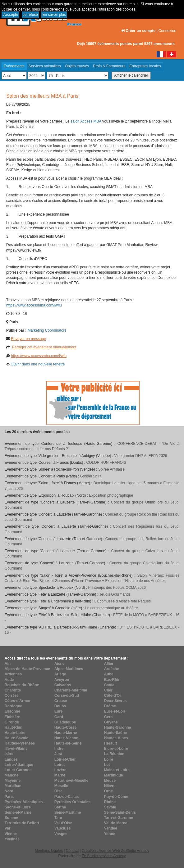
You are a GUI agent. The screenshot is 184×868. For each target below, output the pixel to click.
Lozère (60, 770)
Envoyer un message (28, 339)
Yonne (110, 834)
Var (8, 828)
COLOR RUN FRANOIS (106, 463)
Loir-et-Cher (65, 759)
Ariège (60, 674)
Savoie (110, 807)
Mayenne (13, 781)
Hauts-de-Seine (68, 743)
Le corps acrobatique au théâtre (111, 608)
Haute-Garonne (118, 727)
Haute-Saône (115, 733)
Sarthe (60, 807)
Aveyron (62, 680)
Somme (11, 818)
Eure (59, 711)
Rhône (110, 802)
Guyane (111, 722)
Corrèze (12, 696)
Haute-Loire (15, 733)
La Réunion (114, 754)
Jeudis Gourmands (115, 594)
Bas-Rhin (112, 680)
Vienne (11, 834)
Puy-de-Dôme (116, 797)
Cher (108, 690)
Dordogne (14, 706)
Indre (59, 749)
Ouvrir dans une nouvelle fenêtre (38, 364)
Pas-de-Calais (67, 797)
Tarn (58, 818)
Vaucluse (62, 828)
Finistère (12, 717)
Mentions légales (49, 851)
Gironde (12, 722)
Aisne (60, 664)
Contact (72, 851)
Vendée (111, 828)
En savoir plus (54, 15)
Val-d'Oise (63, 823)
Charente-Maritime (71, 690)
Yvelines (12, 839)
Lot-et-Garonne (18, 770)
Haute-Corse (65, 727)
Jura (58, 754)
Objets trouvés (77, 66)
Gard (59, 717)
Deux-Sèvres (115, 701)
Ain (8, 664)
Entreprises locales (145, 66)
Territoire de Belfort (22, 823)
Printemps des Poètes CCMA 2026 (117, 588)
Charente (13, 690)
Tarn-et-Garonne (119, 818)
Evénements (14, 66)
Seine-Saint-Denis (120, 812)
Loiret (60, 765)
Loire (109, 759)
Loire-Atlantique (19, 765)
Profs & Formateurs (109, 66)
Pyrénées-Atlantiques (24, 802)
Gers (108, 717)
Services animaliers (45, 66)
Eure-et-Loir (115, 711)
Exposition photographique (111, 495)
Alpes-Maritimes (69, 669)
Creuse (61, 701)
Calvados (63, 685)
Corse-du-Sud (67, 696)
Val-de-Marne (116, 823)
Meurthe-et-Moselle (71, 781)
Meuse (110, 781)
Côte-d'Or (113, 696)
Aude (9, 680)
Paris (9, 797)
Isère (9, 754)
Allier (109, 664)
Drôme (110, 706)
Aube (109, 674)
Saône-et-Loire (18, 807)
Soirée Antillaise (111, 469)
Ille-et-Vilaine (16, 749)
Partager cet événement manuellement (44, 347)
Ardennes (13, 674)
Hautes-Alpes (116, 738)
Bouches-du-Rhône (22, 685)
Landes (11, 759)
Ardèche (112, 669)
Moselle (61, 786)
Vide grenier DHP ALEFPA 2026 (140, 456)
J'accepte (10, 15)
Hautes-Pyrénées (20, 743)
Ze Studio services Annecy (104, 856)
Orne (108, 791)
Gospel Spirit (91, 476)
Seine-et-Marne (18, 812)
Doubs (60, 706)
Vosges (61, 834)
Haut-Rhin (14, 727)
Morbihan (13, 786)
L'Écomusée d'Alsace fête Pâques (123, 601)
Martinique (114, 775)
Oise (58, 791)
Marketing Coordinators (47, 330)
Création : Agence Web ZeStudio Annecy (115, 851)
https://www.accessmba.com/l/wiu (34, 305)
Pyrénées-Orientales (72, 802)
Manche (12, 775)
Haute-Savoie (16, 738)
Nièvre (110, 786)
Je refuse (30, 15)
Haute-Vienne (66, 738)
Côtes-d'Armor (18, 701)
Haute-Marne (66, 733)
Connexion (167, 31)
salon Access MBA (86, 121)
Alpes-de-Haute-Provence (27, 669)
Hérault (110, 743)
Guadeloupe (65, 722)
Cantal (110, 685)
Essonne (12, 711)
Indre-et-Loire (116, 749)
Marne (60, 775)
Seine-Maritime (68, 812)
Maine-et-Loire (117, 770)
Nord (9, 791)
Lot (107, 765)
